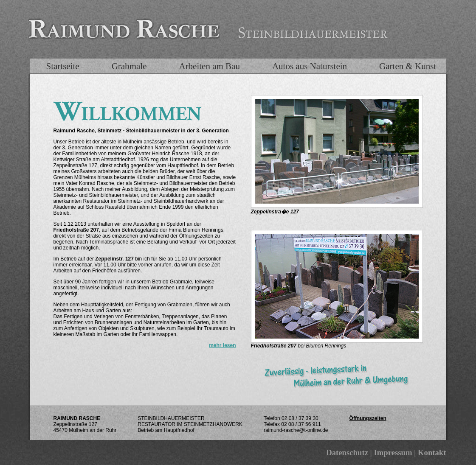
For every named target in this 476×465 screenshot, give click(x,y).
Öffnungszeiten (368, 418)
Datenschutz (347, 452)
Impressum (393, 452)
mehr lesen (222, 345)
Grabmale (129, 66)
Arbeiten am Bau (209, 66)
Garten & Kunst (408, 66)
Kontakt (432, 452)
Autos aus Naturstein (310, 66)
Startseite (63, 66)
